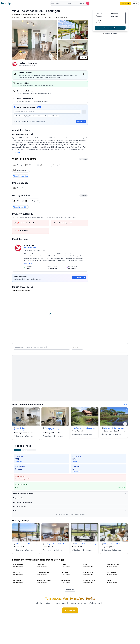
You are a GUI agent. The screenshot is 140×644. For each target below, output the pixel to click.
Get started (70, 610)
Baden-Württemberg (29, 14)
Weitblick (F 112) (20, 547)
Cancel (33, 450)
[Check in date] (102, 16)
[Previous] (15, 539)
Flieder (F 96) (77, 547)
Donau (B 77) (48, 547)
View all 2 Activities (20, 207)
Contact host (79, 278)
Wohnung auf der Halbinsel (24, 433)
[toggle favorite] (38, 409)
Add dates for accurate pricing (22, 290)
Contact (81, 122)
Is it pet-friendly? (53, 116)
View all (83, 58)
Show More (16, 152)
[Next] (125, 424)
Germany (17, 14)
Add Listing (125, 3)
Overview (18, 450)
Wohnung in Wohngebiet (52, 433)
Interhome (32, 63)
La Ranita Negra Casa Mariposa (113, 431)
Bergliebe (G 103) (108, 547)
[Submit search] (88, 3)
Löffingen (42, 14)
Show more (28, 263)
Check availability (110, 28)
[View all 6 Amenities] (21, 176)
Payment (25, 450)
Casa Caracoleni (79, 431)
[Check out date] (118, 16)
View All (125, 405)
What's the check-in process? (38, 116)
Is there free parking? (21, 116)
